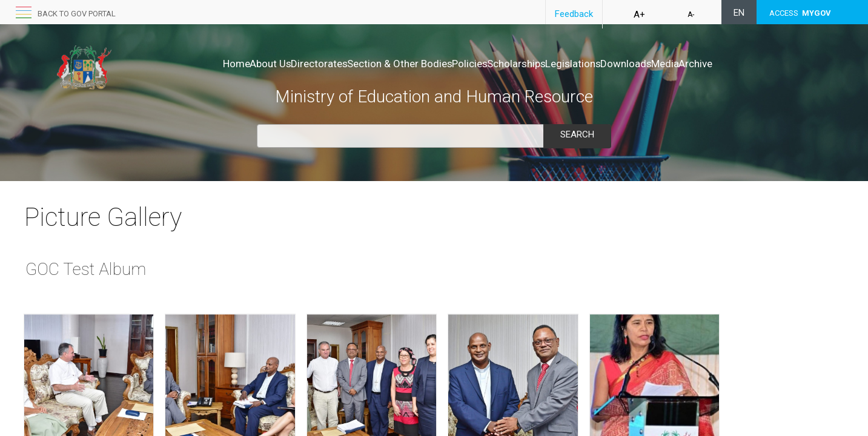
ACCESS (800, 13)
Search (577, 134)
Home (173, 64)
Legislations (586, 64)
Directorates (281, 64)
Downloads (651, 64)
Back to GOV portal (77, 14)
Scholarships (516, 64)
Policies (457, 64)
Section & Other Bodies (374, 64)
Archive (746, 64)
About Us (220, 64)
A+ (639, 15)
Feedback (574, 14)
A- (691, 15)
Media (703, 64)
